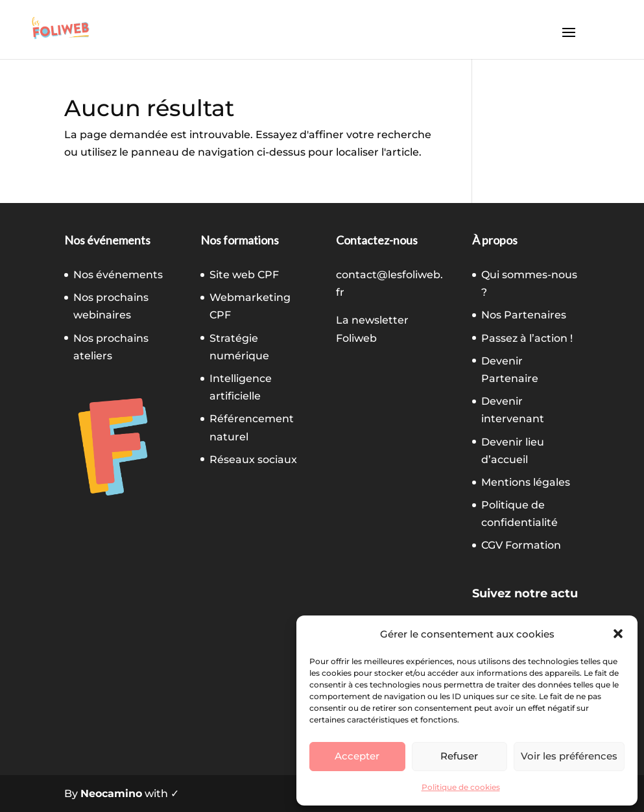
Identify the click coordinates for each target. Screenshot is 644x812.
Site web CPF (244, 275)
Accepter (357, 756)
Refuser (459, 756)
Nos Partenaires (524, 315)
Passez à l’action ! (527, 338)
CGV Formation (521, 545)
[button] (618, 634)
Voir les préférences (569, 756)
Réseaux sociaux (253, 460)
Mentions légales (526, 482)
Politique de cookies (461, 787)
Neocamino (111, 794)
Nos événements (118, 275)
